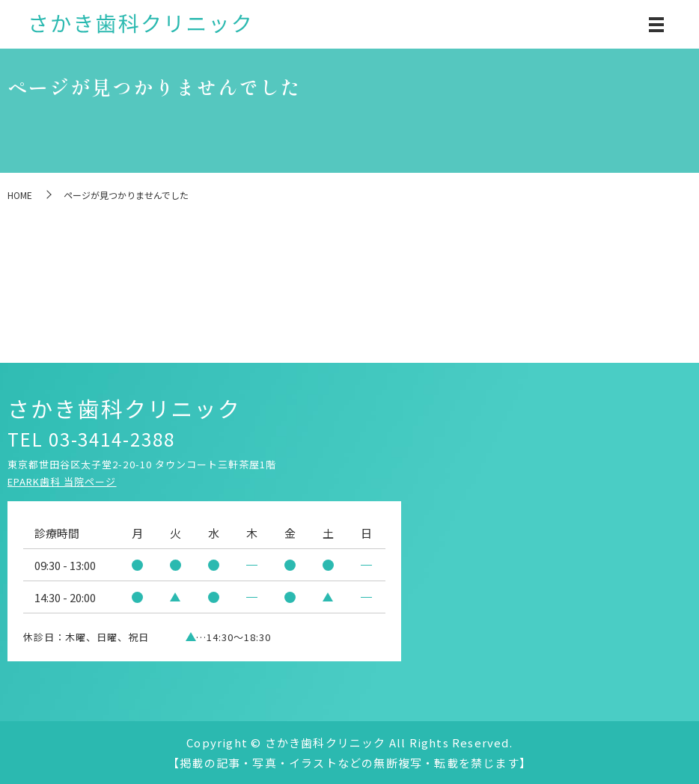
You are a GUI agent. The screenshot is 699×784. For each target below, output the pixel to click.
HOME (20, 195)
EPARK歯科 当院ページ (62, 481)
